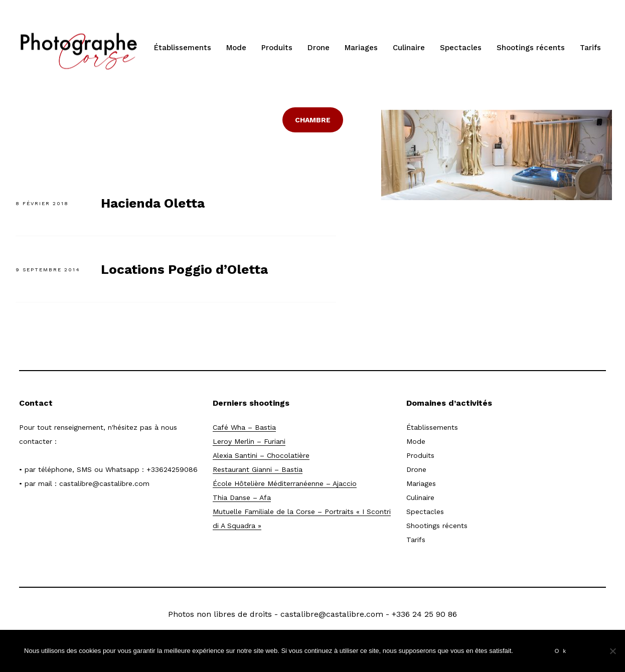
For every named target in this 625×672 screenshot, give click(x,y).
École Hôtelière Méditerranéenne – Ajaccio (285, 483)
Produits (277, 48)
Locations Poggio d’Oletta (184, 269)
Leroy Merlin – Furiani (249, 441)
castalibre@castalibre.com (104, 483)
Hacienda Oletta (153, 203)
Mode (236, 48)
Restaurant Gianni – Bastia (258, 469)
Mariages (361, 48)
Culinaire (409, 48)
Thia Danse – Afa (242, 497)
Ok (562, 651)
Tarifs (590, 48)
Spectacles (461, 48)
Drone (319, 48)
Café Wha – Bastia (244, 427)
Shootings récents (531, 48)
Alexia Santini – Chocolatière (261, 455)
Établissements (183, 48)
